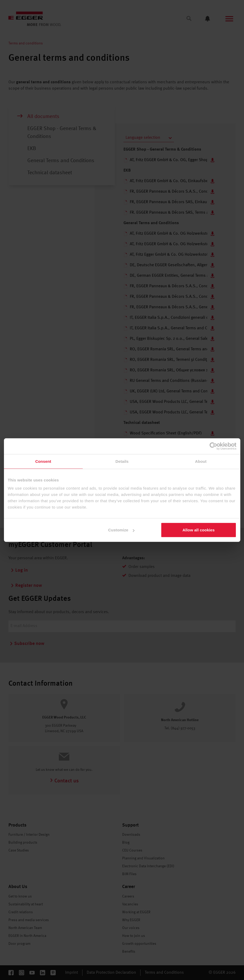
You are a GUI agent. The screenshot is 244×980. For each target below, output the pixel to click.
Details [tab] (122, 461)
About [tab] (201, 461)
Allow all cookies (199, 530)
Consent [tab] (43, 461)
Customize (121, 530)
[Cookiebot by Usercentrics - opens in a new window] (213, 446)
